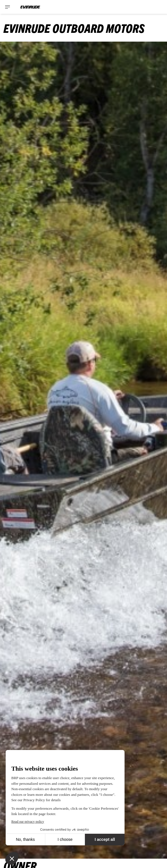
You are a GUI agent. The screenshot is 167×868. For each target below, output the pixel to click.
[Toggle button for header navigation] (8, 7)
